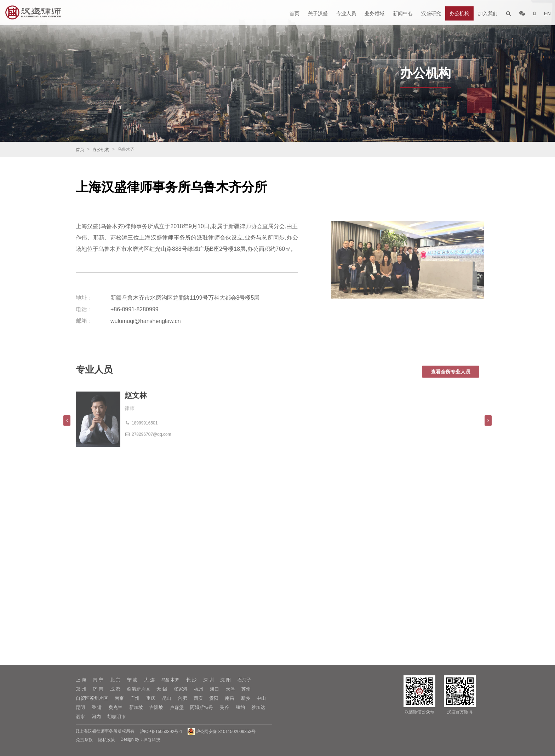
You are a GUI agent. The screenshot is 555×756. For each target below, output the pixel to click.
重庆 (151, 698)
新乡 (246, 698)
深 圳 (208, 680)
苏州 (246, 689)
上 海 (81, 680)
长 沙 (191, 680)
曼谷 (224, 707)
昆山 (167, 698)
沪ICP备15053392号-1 (161, 732)
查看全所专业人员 (451, 383)
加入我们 (488, 13)
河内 (96, 717)
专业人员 (346, 13)
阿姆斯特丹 (202, 707)
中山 (261, 698)
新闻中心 (403, 13)
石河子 (244, 680)
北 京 (115, 680)
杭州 (199, 689)
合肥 (182, 698)
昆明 (80, 707)
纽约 (240, 707)
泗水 (80, 717)
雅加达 (258, 707)
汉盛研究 (431, 13)
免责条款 (84, 740)
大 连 (149, 680)
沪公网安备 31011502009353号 (222, 732)
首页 (294, 13)
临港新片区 (139, 689)
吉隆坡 (156, 707)
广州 (135, 698)
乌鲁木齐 (170, 680)
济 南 (98, 689)
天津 (230, 689)
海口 (214, 689)
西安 (198, 698)
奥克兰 (116, 707)
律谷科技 (152, 740)
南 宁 (98, 680)
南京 (119, 698)
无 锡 (162, 689)
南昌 (230, 698)
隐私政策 (107, 740)
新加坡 (136, 707)
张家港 (181, 689)
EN (547, 13)
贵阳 (214, 698)
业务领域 (374, 13)
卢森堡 (177, 707)
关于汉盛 (318, 13)
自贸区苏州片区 (92, 698)
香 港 (97, 707)
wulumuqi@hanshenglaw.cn (146, 321)
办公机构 (459, 13)
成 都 (115, 689)
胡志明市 (116, 717)
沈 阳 (225, 680)
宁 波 (132, 680)
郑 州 (81, 689)
